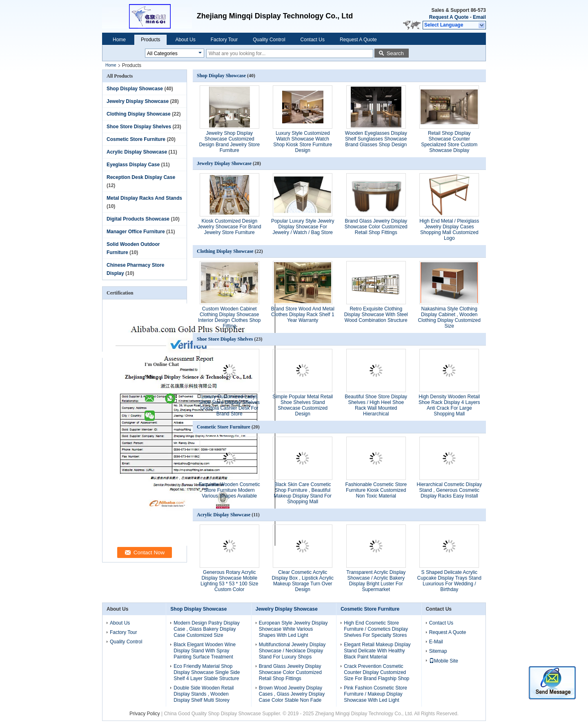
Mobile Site (444, 661)
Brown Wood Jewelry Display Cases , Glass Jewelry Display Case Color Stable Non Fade (292, 694)
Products (150, 40)
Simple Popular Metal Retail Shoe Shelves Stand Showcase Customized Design (303, 405)
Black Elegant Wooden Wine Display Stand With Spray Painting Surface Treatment (205, 651)
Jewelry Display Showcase (138, 101)
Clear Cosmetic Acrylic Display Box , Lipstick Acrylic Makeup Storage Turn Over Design (303, 581)
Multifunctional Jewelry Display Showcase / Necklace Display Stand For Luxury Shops (292, 651)
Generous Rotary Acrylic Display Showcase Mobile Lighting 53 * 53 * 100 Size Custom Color (229, 581)
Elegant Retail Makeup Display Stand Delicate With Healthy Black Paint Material (377, 651)
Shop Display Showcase (135, 89)
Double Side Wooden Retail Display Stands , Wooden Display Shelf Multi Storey (204, 694)
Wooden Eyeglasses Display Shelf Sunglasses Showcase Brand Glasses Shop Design (376, 139)
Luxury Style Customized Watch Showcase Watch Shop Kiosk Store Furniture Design (303, 142)
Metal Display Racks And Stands (144, 198)
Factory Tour (224, 40)
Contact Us (313, 40)
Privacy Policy (145, 714)
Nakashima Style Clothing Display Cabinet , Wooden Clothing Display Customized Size (449, 317)
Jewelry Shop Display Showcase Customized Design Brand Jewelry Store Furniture (229, 142)
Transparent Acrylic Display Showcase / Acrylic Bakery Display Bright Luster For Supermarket (376, 581)
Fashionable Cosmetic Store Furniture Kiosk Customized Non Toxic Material (376, 490)
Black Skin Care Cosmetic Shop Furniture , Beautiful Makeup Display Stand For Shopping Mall (303, 493)
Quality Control (269, 40)
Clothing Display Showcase (139, 114)
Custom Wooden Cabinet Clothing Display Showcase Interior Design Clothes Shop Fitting (229, 317)
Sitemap (438, 651)
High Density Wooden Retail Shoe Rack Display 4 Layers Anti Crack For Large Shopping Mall (449, 405)
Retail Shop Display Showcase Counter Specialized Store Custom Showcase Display (449, 142)
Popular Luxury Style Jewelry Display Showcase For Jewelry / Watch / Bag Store (303, 227)
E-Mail (436, 642)
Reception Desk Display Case (141, 177)
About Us (185, 40)
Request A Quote (449, 17)
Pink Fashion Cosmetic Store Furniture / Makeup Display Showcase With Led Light (375, 694)
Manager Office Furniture (136, 232)
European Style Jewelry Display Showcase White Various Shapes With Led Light (293, 629)
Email (479, 17)
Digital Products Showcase (138, 219)
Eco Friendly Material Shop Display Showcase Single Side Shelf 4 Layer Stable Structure (207, 672)
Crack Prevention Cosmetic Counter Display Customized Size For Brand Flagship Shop (376, 672)
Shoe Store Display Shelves (139, 127)
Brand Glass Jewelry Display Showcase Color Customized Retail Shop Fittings (376, 227)
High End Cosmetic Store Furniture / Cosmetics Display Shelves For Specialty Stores (376, 629)
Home (119, 40)
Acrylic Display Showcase (137, 152)
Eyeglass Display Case (133, 165)
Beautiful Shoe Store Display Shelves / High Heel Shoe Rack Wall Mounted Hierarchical (376, 405)
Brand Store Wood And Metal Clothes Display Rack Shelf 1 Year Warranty (303, 315)
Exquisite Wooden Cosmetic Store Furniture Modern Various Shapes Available (229, 490)
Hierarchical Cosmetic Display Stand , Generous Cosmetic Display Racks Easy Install (449, 490)
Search (395, 53)
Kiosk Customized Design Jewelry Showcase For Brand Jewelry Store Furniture (229, 227)
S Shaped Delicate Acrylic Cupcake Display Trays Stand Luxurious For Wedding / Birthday (449, 581)
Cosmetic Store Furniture (136, 139)
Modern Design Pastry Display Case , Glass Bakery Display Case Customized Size (206, 629)
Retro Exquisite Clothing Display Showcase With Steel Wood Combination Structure (376, 315)
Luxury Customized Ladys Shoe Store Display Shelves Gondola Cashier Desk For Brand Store (229, 405)
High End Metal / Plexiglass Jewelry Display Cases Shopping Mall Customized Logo (449, 230)
